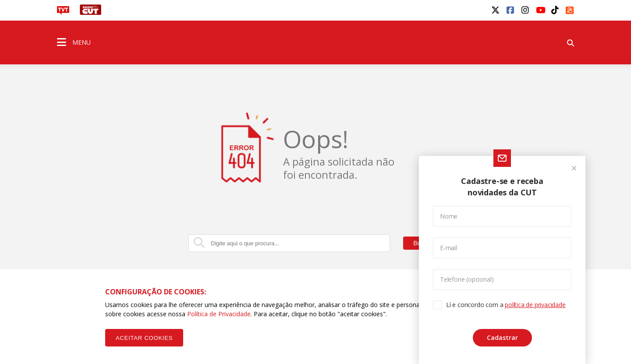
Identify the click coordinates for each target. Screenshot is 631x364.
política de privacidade (535, 305)
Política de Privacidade (219, 314)
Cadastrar (502, 337)
